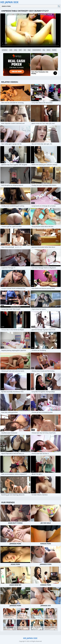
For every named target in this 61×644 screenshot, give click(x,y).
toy (44, 50)
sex (25, 50)
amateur (5, 50)
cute (11, 50)
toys (29, 50)
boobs (54, 50)
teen (20, 50)
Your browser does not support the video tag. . (30, 30)
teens (49, 50)
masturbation (37, 50)
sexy (16, 50)
